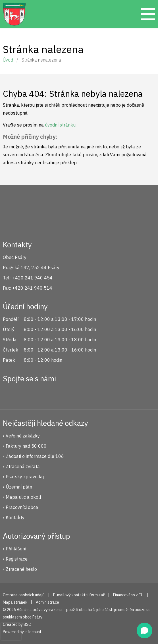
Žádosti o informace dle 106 (35, 456)
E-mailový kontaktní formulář (79, 595)
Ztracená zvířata (23, 466)
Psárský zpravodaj (25, 477)
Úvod (8, 60)
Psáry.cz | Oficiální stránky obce (14, 14)
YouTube (48, 393)
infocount (33, 632)
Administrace (47, 602)
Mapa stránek (15, 602)
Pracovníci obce (22, 507)
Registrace (17, 559)
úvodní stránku (60, 125)
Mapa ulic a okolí (23, 497)
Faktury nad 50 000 (26, 446)
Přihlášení (16, 549)
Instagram (29, 393)
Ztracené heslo (21, 569)
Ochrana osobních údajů (24, 595)
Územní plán (19, 487)
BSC (27, 624)
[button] (145, 631)
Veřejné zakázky (23, 436)
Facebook (10, 393)
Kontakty (15, 517)
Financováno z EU (128, 595)
